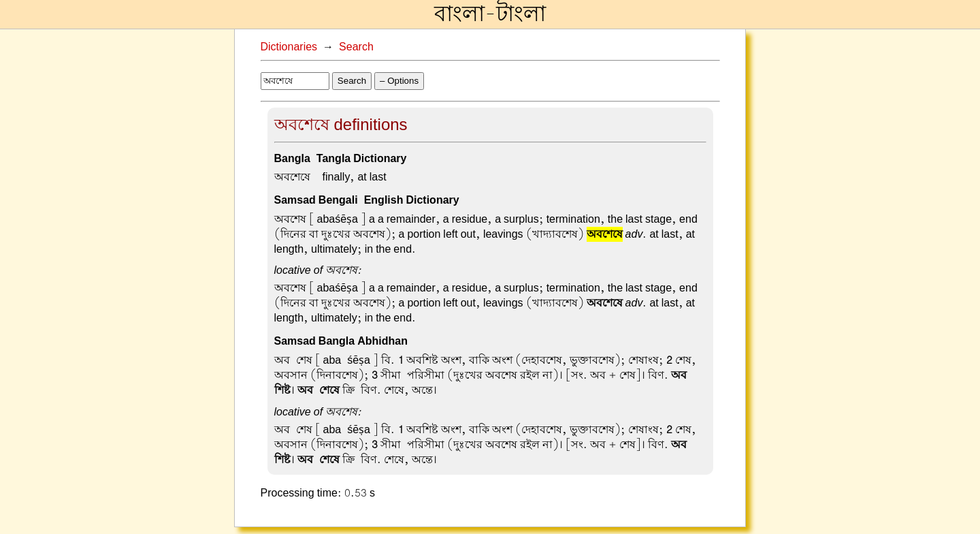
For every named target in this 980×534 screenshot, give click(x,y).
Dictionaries (289, 47)
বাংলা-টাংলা (490, 14)
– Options (399, 81)
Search (356, 47)
